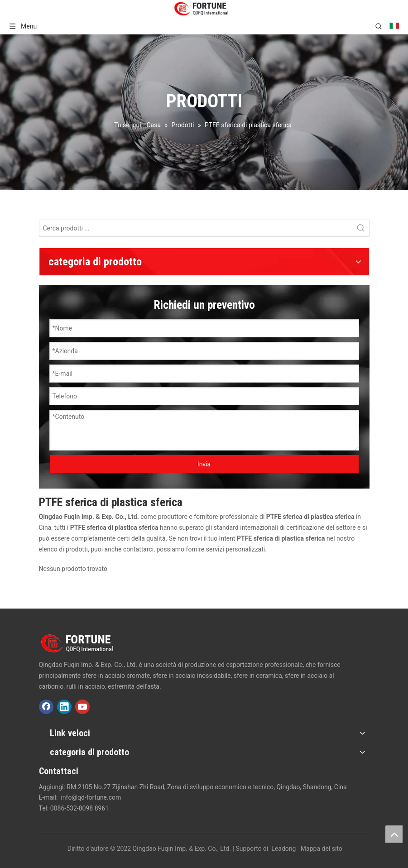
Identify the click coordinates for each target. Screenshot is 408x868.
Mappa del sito (322, 849)
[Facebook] (46, 707)
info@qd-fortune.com (91, 797)
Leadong (283, 849)
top (394, 834)
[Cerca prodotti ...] (196, 228)
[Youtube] (82, 707)
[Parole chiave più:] (361, 228)
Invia (204, 464)
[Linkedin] (64, 707)
